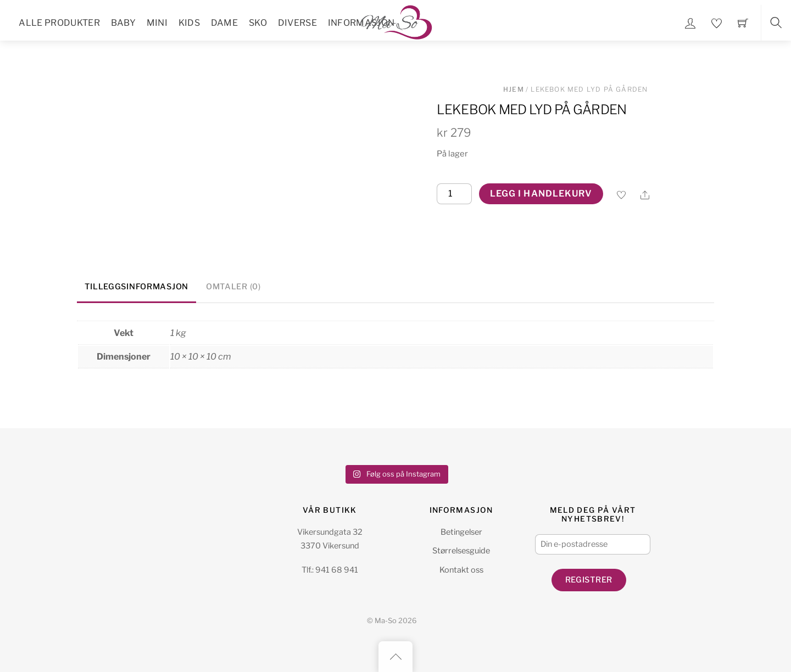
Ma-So (386, 621)
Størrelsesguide (461, 551)
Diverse (297, 23)
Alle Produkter (59, 23)
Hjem (514, 89)
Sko (258, 23)
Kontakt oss (461, 570)
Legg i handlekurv (541, 194)
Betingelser (461, 532)
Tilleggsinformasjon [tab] (137, 287)
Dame (224, 23)
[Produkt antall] (454, 194)
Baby (123, 23)
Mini (157, 23)
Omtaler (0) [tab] (233, 287)
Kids (189, 23)
